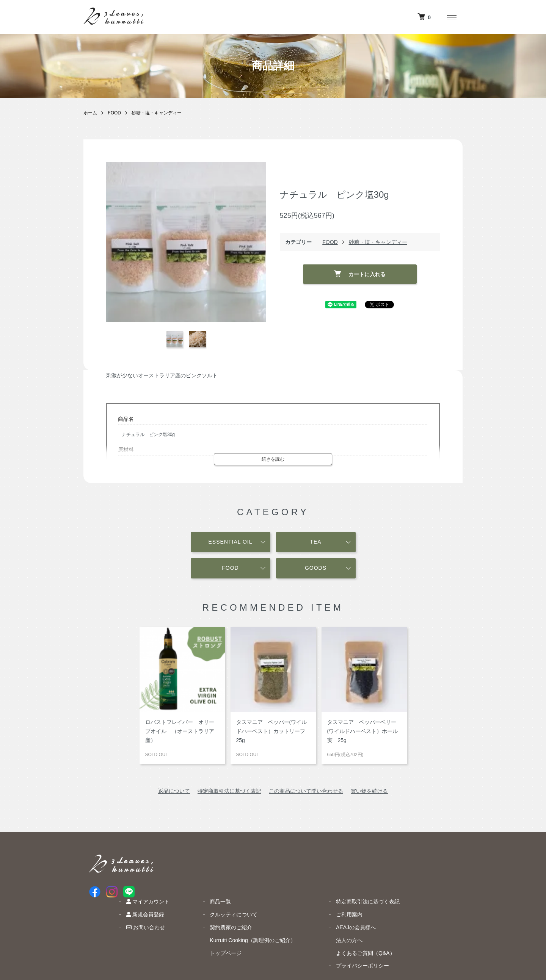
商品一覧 (284, 858)
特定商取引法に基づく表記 (229, 790)
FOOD (114, 113)
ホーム (90, 113)
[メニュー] (451, 17)
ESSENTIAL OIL (231, 541)
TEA (315, 541)
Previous (118, 242)
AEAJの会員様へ (413, 883)
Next (255, 242)
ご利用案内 (406, 871)
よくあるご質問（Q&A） (423, 909)
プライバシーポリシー (420, 922)
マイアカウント (218, 858)
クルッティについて (297, 871)
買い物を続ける (369, 790)
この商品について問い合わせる (306, 790)
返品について (174, 790)
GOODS (316, 567)
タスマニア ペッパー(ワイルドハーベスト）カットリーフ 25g (273, 730)
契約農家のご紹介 (295, 883)
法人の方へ (406, 896)
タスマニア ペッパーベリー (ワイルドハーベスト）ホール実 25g (364, 730)
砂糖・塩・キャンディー (157, 113)
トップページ (289, 909)
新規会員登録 (215, 871)
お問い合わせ (215, 883)
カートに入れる (360, 273)
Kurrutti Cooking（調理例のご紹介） (316, 896)
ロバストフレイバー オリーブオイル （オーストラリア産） (180, 730)
